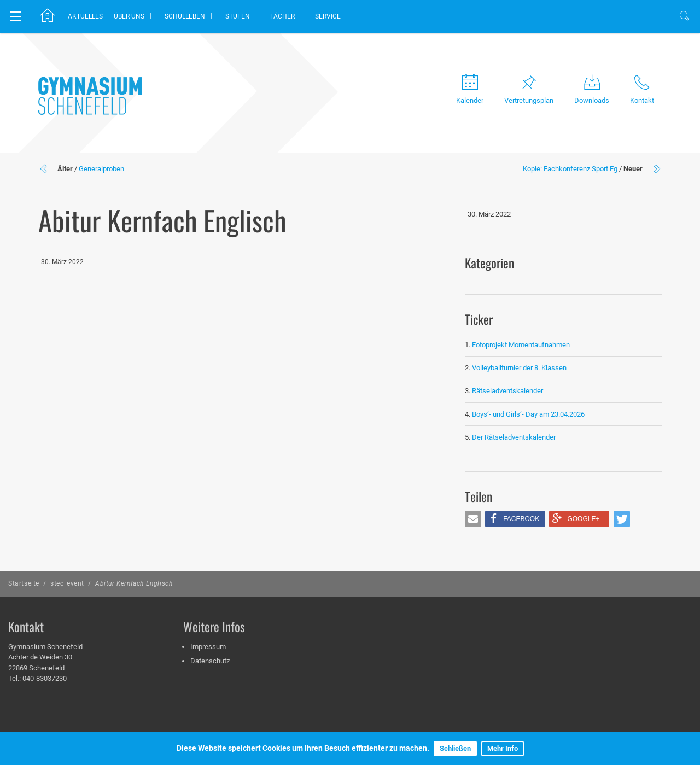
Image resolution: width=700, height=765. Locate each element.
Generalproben (101, 169)
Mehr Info (503, 748)
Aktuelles (85, 16)
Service (328, 16)
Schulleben (185, 16)
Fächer (282, 16)
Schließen (455, 748)
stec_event (67, 583)
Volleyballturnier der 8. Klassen (519, 368)
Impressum (208, 647)
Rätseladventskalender (507, 391)
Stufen (238, 16)
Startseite (24, 583)
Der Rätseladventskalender (514, 437)
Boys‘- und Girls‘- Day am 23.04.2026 (528, 414)
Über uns (129, 16)
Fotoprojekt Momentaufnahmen (521, 345)
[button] (473, 519)
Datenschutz (210, 661)
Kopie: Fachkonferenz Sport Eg (570, 169)
